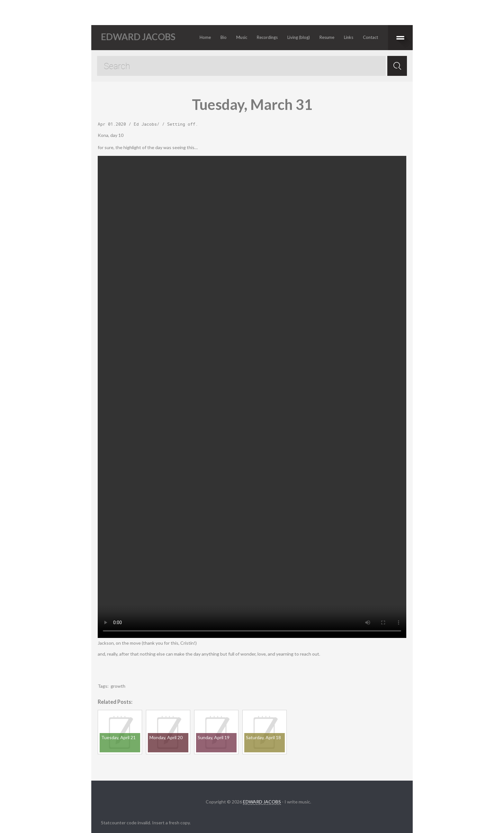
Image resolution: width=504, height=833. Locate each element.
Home (205, 37)
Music (242, 37)
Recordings (267, 37)
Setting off (181, 124)
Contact (370, 37)
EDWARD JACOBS (262, 802)
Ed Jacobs (145, 124)
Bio (224, 37)
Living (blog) (299, 37)
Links (349, 37)
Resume (327, 37)
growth (118, 686)
